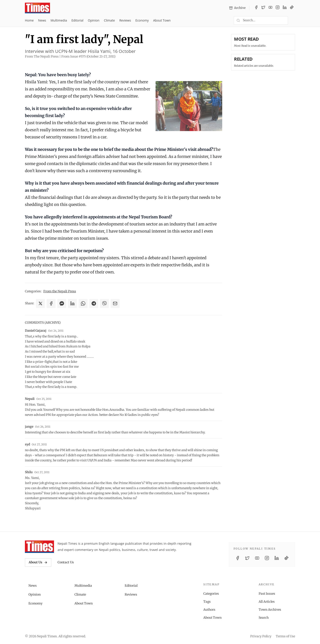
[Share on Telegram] (94, 303)
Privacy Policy (261, 636)
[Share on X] (40, 303)
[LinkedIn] (285, 8)
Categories (211, 594)
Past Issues (267, 594)
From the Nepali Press (60, 291)
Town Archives (270, 610)
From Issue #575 (88, 56)
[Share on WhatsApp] (83, 303)
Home (29, 20)
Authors (209, 610)
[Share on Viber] (104, 303)
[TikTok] (292, 8)
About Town (162, 20)
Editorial (77, 20)
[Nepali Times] (39, 547)
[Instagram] (278, 8)
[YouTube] (270, 8)
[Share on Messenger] (62, 303)
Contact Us (66, 562)
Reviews (125, 20)
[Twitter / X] (263, 8)
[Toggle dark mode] (293, 20)
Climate (109, 20)
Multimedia (59, 20)
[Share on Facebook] (51, 303)
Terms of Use (285, 636)
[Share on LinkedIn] (72, 303)
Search (264, 618)
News (42, 20)
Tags (207, 602)
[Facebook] (256, 8)
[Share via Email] (115, 303)
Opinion (94, 20)
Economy (142, 20)
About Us (38, 562)
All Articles (267, 602)
